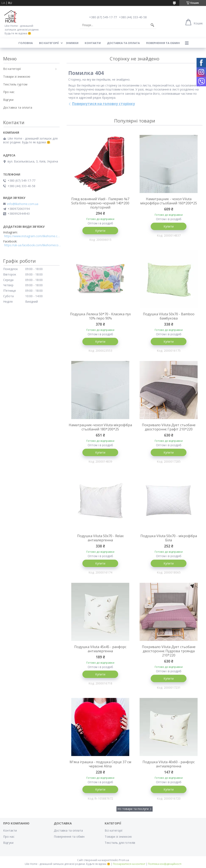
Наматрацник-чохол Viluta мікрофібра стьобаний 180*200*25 (100, 427)
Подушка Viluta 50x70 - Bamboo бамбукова (169, 316)
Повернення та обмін (163, 43)
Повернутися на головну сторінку (103, 104)
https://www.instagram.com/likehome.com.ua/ (33, 236)
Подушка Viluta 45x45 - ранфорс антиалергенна (100, 649)
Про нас (9, 92)
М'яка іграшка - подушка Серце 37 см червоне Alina (100, 764)
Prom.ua (124, 860)
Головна (26, 43)
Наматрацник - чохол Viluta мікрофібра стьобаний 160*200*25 (169, 201)
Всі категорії (49, 43)
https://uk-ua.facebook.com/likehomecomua (33, 245)
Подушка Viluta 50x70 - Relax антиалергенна (100, 538)
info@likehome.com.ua (23, 204)
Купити (100, 231)
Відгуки (8, 100)
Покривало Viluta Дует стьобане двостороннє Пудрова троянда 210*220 (169, 651)
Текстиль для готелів (120, 843)
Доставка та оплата (123, 43)
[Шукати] (152, 25)
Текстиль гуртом (15, 84)
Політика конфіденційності (165, 864)
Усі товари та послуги (133, 809)
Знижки (72, 43)
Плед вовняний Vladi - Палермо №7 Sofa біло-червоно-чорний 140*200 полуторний (100, 203)
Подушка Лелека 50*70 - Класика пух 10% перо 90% (100, 316)
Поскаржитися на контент (129, 864)
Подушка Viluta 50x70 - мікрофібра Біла (169, 538)
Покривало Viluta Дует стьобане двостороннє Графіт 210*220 (169, 427)
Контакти (93, 43)
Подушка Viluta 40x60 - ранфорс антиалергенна (169, 764)
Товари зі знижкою (17, 77)
